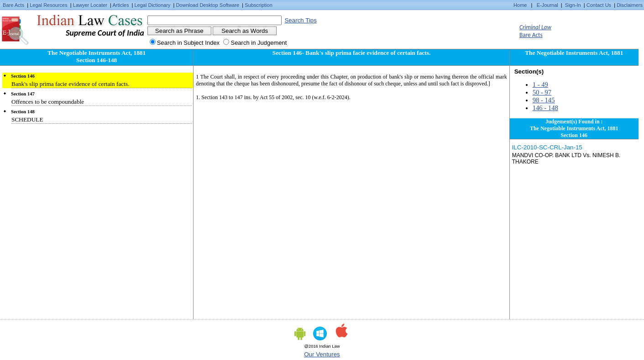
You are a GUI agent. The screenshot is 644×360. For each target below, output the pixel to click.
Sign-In (573, 5)
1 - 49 (540, 85)
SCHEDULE (27, 119)
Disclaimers (630, 5)
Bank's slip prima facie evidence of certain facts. (71, 84)
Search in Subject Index (188, 43)
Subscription (259, 5)
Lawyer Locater (90, 5)
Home (520, 5)
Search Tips (300, 20)
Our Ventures (322, 354)
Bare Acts (13, 5)
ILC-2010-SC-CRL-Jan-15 (547, 147)
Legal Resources (49, 5)
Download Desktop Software (207, 5)
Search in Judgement (259, 43)
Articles (120, 5)
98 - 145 (544, 100)
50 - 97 (542, 92)
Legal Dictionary (153, 5)
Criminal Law (535, 27)
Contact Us (599, 5)
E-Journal (547, 5)
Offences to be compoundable (48, 102)
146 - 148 (545, 108)
